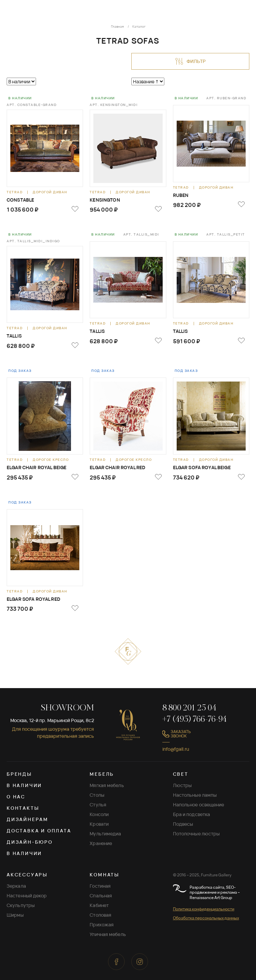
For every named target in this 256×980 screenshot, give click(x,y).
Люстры (182, 785)
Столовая (100, 915)
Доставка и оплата (39, 831)
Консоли (99, 814)
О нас (16, 797)
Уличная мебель (108, 934)
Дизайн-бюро (30, 842)
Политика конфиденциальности (204, 909)
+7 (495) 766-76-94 (194, 720)
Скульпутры (21, 905)
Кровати (99, 824)
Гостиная (100, 886)
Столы (97, 795)
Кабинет (99, 905)
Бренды (19, 774)
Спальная (101, 896)
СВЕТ (181, 774)
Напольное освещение (199, 805)
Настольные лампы (195, 795)
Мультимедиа (105, 834)
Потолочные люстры (196, 834)
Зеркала (16, 886)
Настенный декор (27, 896)
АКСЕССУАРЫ (27, 875)
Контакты (23, 808)
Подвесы (183, 824)
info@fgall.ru (176, 749)
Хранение (101, 843)
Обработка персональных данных (206, 918)
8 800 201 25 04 (189, 708)
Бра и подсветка (192, 814)
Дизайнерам (27, 819)
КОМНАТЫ (104, 875)
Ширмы (15, 915)
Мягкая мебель (107, 785)
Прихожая (102, 925)
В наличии (24, 785)
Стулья (98, 805)
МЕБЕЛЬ (102, 774)
